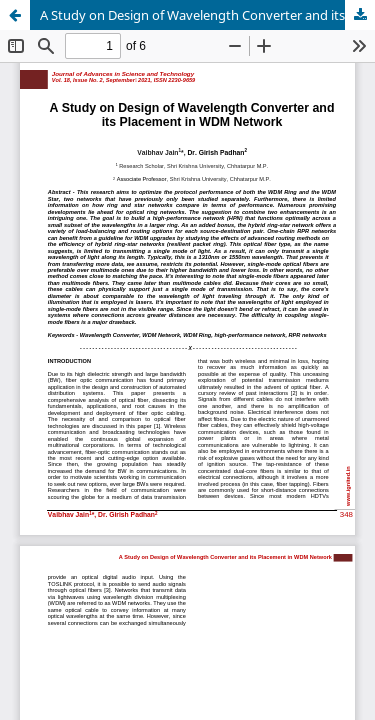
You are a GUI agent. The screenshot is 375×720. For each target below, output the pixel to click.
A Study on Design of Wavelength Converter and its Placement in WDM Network (207, 15)
